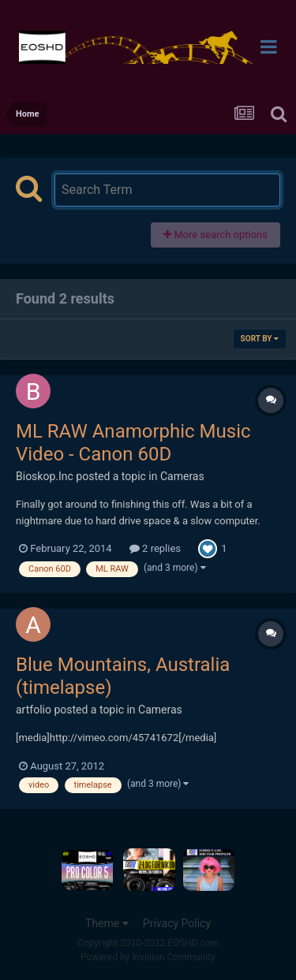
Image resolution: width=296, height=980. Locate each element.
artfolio (34, 710)
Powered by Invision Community (148, 957)
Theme (107, 923)
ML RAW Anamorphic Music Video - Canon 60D (133, 443)
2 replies (155, 548)
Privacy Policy (177, 923)
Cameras (182, 476)
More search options (215, 235)
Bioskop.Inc (45, 476)
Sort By (260, 339)
